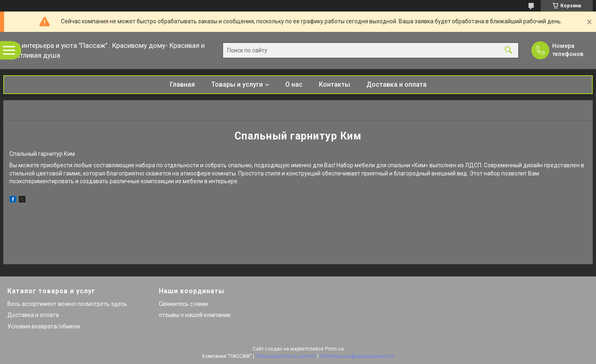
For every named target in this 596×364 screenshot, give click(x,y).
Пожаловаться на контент (286, 356)
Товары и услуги (237, 84)
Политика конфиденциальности (357, 356)
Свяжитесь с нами (183, 304)
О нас (294, 84)
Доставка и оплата (396, 84)
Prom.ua (334, 349)
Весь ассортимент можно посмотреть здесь (67, 304)
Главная (182, 84)
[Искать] (508, 51)
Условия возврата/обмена (44, 326)
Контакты (334, 84)
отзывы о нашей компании (195, 315)
